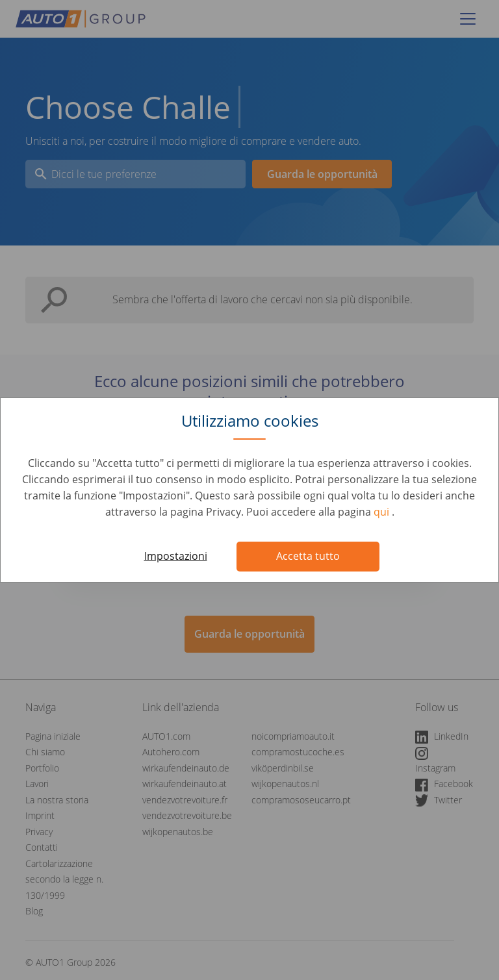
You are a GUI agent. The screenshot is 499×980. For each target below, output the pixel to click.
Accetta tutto (308, 556)
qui (383, 512)
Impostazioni (176, 556)
